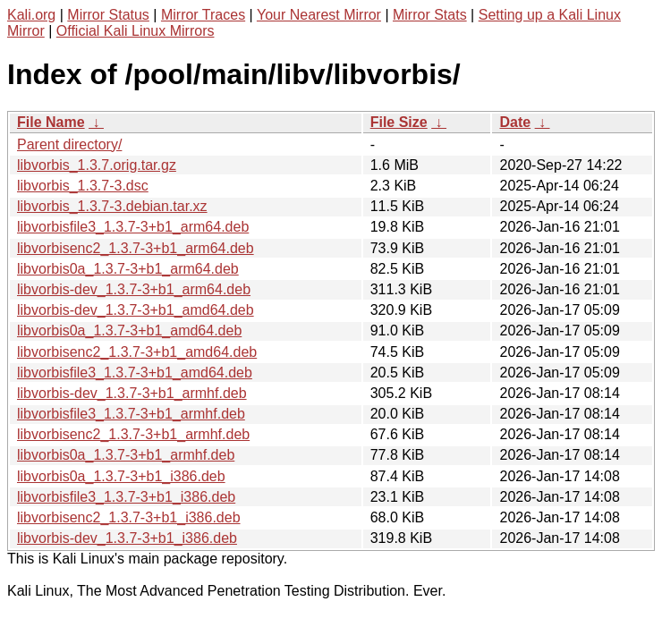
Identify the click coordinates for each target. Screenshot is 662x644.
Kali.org (31, 15)
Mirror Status (108, 15)
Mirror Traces (203, 15)
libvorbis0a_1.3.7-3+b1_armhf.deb (126, 455)
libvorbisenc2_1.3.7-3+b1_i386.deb (129, 517)
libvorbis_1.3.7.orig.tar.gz (97, 165)
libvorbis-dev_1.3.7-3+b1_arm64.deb (134, 289)
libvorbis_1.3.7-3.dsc (83, 186)
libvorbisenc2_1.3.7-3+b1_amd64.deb (137, 352)
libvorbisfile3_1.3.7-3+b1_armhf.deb (131, 414)
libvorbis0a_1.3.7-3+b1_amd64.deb (129, 330)
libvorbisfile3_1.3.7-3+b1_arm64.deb (133, 227)
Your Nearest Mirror (319, 15)
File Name (51, 122)
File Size (399, 122)
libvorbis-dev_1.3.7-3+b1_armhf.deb (132, 393)
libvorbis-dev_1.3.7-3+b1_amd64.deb (136, 310)
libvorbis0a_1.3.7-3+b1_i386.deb (121, 476)
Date (515, 122)
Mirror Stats (430, 15)
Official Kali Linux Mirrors (136, 31)
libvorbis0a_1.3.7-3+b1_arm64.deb (128, 269)
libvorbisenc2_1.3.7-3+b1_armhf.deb (133, 434)
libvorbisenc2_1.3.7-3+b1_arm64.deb (136, 248)
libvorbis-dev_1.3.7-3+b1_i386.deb (127, 538)
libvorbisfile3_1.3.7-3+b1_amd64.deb (135, 373)
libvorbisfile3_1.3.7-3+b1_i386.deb (126, 497)
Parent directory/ (69, 144)
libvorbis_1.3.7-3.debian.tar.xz (112, 206)
